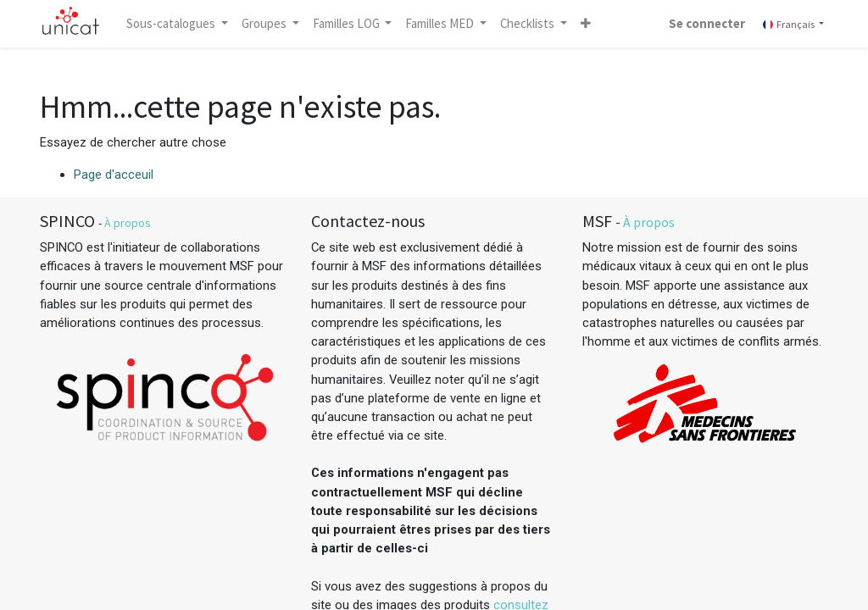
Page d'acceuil (114, 175)
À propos (128, 223)
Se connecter (707, 23)
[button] (586, 24)
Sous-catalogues (172, 23)
